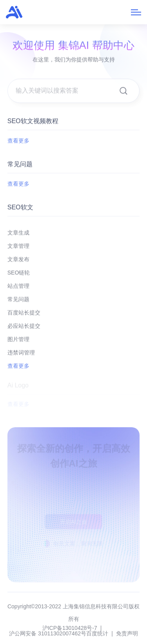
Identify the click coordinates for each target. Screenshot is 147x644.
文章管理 (18, 249)
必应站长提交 (24, 329)
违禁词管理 (21, 356)
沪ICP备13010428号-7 (70, 628)
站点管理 (18, 289)
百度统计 (97, 633)
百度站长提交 (24, 316)
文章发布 (18, 263)
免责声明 (127, 633)
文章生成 (18, 236)
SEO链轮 (19, 276)
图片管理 (18, 343)
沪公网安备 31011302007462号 (48, 633)
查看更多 (18, 141)
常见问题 (18, 303)
